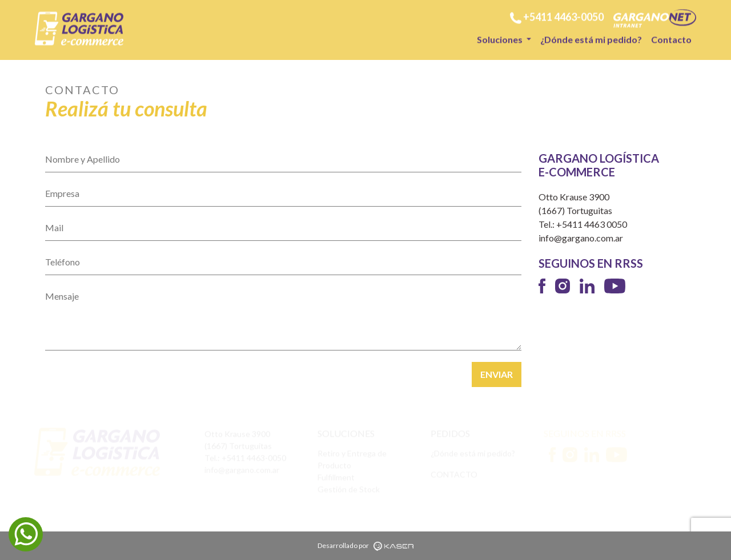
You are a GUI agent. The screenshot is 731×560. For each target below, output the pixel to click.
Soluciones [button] (501, 39)
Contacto (671, 39)
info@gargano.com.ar (581, 238)
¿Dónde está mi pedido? (591, 39)
